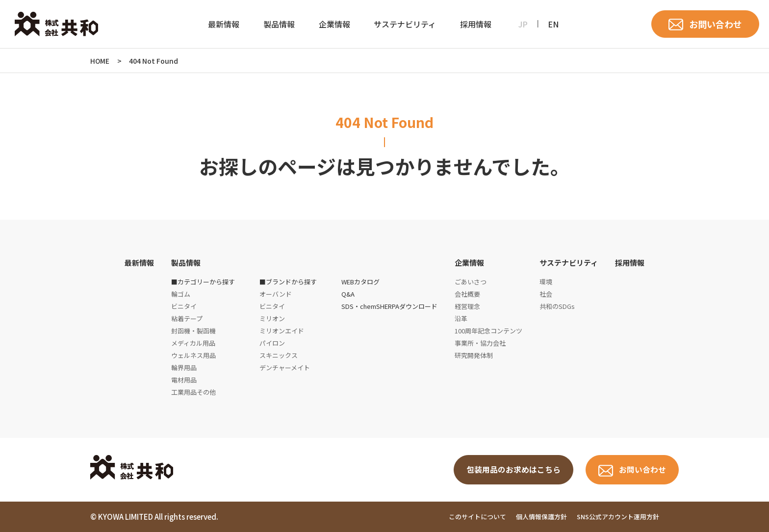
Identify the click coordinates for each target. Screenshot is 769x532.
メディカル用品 (193, 343)
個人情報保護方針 (541, 517)
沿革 (461, 318)
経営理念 (467, 306)
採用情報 (476, 24)
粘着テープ (187, 318)
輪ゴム (181, 294)
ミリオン (272, 318)
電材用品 (184, 380)
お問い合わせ (716, 24)
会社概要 (467, 294)
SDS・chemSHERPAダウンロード (389, 306)
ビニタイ (184, 306)
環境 (546, 282)
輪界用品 (184, 367)
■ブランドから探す (288, 282)
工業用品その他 (193, 392)
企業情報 (334, 24)
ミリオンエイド (282, 331)
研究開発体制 (474, 355)
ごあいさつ (471, 282)
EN (553, 24)
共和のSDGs (557, 306)
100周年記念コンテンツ (488, 331)
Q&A (348, 294)
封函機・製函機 (193, 331)
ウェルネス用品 (193, 355)
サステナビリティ (405, 24)
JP (523, 24)
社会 (546, 294)
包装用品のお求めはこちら (513, 470)
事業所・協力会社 (480, 343)
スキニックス (279, 355)
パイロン (272, 343)
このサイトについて (477, 517)
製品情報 (279, 24)
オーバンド (276, 294)
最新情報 (224, 24)
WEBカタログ (360, 282)
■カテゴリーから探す (203, 282)
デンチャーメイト (285, 367)
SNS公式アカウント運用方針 (618, 517)
